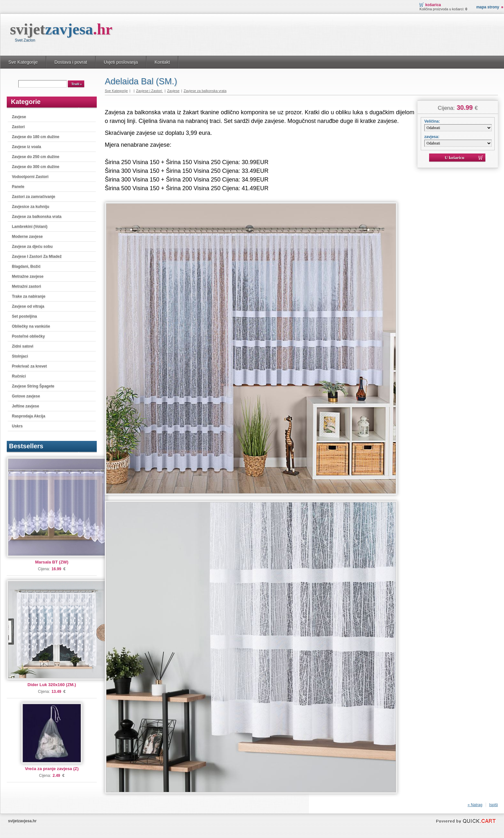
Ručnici (19, 376)
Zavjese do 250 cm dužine (36, 157)
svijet (61, 29)
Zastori (18, 127)
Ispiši (494, 805)
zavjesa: (432, 137)
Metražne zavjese (28, 276)
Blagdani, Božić (26, 266)
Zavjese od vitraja (28, 306)
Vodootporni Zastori (30, 177)
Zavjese (19, 117)
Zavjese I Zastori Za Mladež (37, 256)
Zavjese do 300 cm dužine (36, 167)
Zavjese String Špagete (33, 386)
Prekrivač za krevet (29, 366)
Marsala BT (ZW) (52, 562)
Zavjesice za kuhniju (31, 207)
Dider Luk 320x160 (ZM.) (52, 685)
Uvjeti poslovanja (121, 62)
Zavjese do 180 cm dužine (36, 137)
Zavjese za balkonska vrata (37, 217)
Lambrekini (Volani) (30, 227)
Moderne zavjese (27, 237)
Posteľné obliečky (28, 336)
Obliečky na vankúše (31, 326)
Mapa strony (488, 7)
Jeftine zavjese (26, 406)
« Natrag (475, 805)
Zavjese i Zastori (149, 91)
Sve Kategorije (23, 62)
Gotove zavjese (26, 396)
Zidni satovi (23, 346)
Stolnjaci (20, 356)
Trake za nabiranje (29, 296)
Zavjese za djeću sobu (32, 247)
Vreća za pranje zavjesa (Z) (52, 769)
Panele (18, 187)
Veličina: (432, 121)
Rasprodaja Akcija (29, 416)
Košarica (433, 5)
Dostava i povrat (71, 62)
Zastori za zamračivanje (34, 197)
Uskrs (17, 426)
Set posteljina (24, 316)
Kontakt (162, 62)
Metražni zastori (27, 286)
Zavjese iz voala (27, 147)
